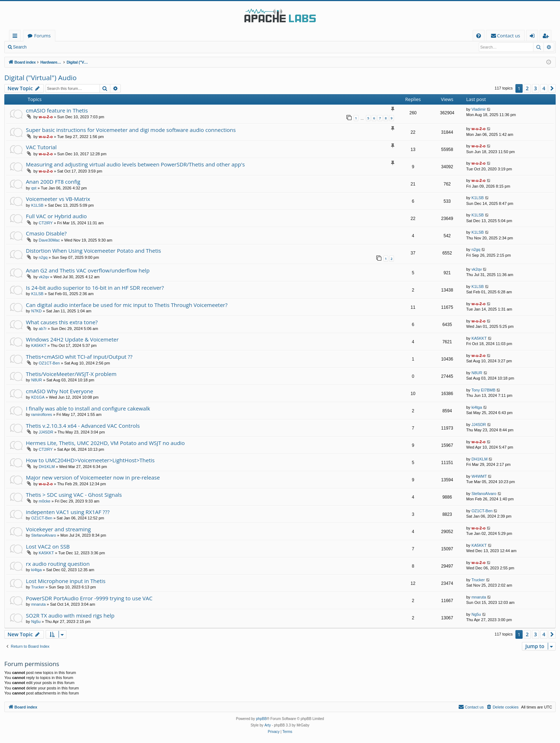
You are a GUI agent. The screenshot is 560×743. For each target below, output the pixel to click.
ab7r (43, 329)
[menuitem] (479, 36)
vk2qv (44, 277)
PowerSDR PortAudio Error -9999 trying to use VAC (89, 598)
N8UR (37, 380)
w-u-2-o (46, 117)
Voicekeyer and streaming (58, 529)
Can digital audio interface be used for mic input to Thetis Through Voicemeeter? (127, 305)
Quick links (16, 37)
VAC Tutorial (41, 147)
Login (42, 47)
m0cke (45, 501)
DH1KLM (47, 467)
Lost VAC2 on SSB (48, 546)
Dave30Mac (49, 240)
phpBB (261, 719)
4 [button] (544, 88)
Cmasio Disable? (46, 233)
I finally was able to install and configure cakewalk (88, 408)
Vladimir (479, 109)
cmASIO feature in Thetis (57, 110)
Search (20, 47)
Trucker (38, 587)
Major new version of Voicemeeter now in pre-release (93, 477)
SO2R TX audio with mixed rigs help (70, 615)
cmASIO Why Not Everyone (59, 391)
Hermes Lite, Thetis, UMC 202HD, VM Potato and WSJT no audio (105, 443)
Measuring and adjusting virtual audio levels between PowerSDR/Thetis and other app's (135, 164)
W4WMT (479, 476)
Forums (42, 36)
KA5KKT (39, 345)
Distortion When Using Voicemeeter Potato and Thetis (93, 251)
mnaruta (38, 604)
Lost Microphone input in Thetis (66, 581)
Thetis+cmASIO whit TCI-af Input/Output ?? (79, 357)
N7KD (36, 311)
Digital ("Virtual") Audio (40, 78)
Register (66, 47)
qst (34, 188)
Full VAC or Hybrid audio (56, 216)
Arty (268, 725)
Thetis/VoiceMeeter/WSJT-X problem (71, 374)
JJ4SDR (46, 432)
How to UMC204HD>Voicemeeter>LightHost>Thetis (90, 460)
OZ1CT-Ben (49, 363)
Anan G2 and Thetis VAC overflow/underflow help (88, 270)
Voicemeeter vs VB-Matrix (58, 199)
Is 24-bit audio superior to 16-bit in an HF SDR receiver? (95, 288)
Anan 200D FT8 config (53, 182)
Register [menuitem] (547, 37)
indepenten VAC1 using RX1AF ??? (68, 512)
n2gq (43, 257)
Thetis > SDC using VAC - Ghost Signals (74, 495)
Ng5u (36, 622)
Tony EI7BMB (484, 390)
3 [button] (536, 88)
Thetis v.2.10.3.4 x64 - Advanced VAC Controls (83, 426)
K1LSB (37, 205)
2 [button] (527, 88)
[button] (552, 88)
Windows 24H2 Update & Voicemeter (72, 339)
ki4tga (477, 407)
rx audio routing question (58, 564)
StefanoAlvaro (484, 494)
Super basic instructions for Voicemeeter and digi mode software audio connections (131, 130)
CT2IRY (46, 223)
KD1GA (38, 397)
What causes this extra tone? (62, 322)
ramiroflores (42, 414)
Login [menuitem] (534, 37)
